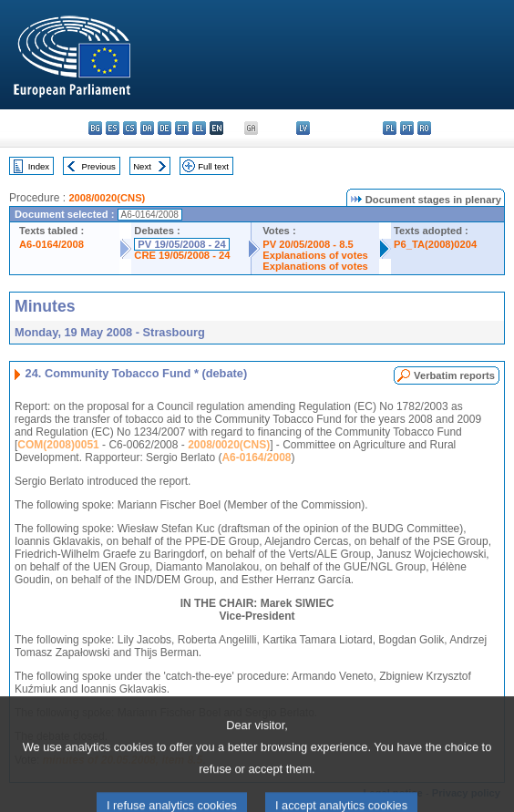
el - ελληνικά (199, 128)
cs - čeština (130, 128)
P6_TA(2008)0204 (435, 244)
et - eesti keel (182, 128)
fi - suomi (476, 128)
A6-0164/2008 (51, 244)
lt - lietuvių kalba (320, 128)
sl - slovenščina (459, 128)
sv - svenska (493, 128)
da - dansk (147, 128)
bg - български (95, 128)
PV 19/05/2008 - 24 (181, 244)
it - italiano (286, 128)
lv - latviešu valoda (303, 128)
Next (142, 166)
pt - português (407, 128)
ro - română (424, 128)
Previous (99, 166)
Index (39, 166)
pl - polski (390, 128)
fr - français (234, 128)
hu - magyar (338, 128)
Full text (213, 166)
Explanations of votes (315, 255)
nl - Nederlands (372, 128)
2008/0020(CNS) (107, 198)
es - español (113, 128)
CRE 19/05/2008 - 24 (182, 255)
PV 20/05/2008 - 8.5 (308, 244)
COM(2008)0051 (58, 445)
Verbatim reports (454, 375)
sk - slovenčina (442, 128)
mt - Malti (355, 128)
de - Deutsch (164, 128)
